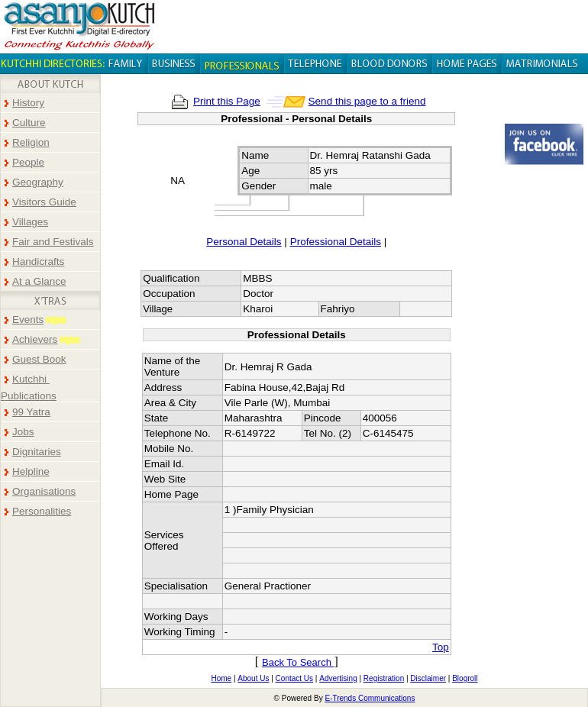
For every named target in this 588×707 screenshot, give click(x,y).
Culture (29, 123)
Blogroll (465, 678)
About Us (253, 678)
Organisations (44, 491)
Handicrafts (38, 261)
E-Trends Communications (370, 698)
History (28, 103)
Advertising (338, 678)
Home (221, 678)
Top (441, 647)
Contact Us (294, 678)
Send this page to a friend (367, 101)
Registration (384, 678)
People (28, 162)
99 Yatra (31, 412)
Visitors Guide (44, 202)
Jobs (23, 432)
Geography (38, 182)
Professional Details (336, 242)
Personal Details (244, 242)
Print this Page (227, 101)
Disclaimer (428, 678)
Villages (30, 222)
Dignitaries (37, 452)
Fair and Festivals (53, 242)
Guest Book (39, 359)
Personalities (42, 511)
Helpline (31, 471)
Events (28, 320)
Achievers (35, 339)
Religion (31, 142)
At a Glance (39, 281)
